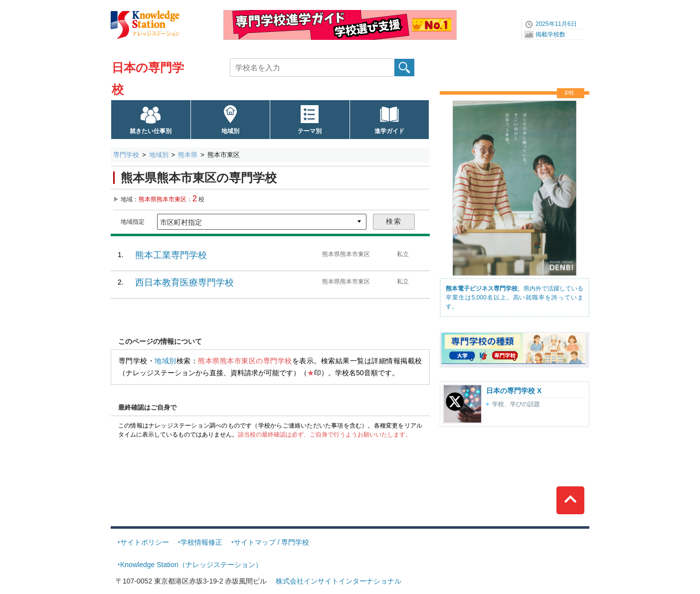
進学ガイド (389, 131)
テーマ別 (310, 131)
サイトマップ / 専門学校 (272, 542)
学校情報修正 (201, 542)
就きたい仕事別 (151, 131)
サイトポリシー (145, 542)
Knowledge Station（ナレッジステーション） (191, 565)
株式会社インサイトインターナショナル (339, 581)
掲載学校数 (550, 34)
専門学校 (126, 155)
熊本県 (188, 155)
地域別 (230, 131)
